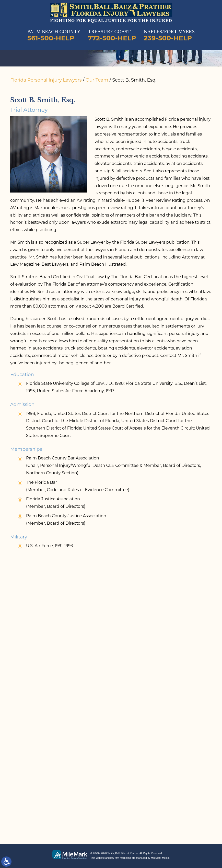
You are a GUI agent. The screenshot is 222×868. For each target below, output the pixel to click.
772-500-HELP (112, 38)
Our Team (97, 80)
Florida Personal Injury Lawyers (46, 80)
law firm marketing (121, 858)
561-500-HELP (51, 38)
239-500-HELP (168, 38)
